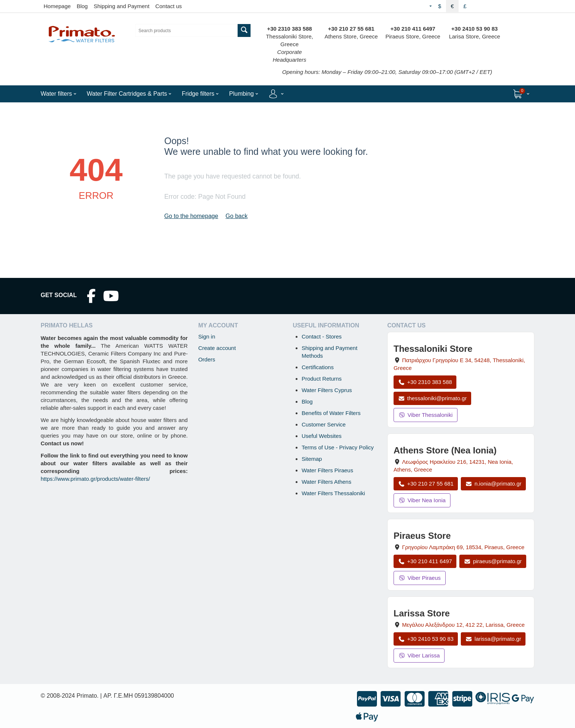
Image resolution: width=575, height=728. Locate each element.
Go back (237, 216)
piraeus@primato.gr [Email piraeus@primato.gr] (493, 561)
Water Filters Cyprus (327, 390)
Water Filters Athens (326, 482)
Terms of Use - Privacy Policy (338, 447)
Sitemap (312, 459)
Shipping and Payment (121, 6)
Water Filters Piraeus (327, 470)
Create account (217, 348)
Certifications (318, 367)
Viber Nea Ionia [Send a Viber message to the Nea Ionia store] (422, 500)
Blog (82, 6)
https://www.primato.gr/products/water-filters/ (95, 479)
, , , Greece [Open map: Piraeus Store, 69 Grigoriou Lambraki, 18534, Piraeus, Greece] (463, 547)
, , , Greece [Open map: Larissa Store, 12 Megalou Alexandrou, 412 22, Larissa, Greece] (463, 625)
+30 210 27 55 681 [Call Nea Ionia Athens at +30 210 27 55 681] (426, 484)
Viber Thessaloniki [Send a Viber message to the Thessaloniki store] (426, 415)
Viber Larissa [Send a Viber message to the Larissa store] (419, 655)
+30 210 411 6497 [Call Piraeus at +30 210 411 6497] (425, 561)
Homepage (57, 6)
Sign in (207, 336)
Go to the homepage (191, 216)
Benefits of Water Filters (331, 413)
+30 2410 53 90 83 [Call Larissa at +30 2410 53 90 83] (426, 639)
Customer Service (324, 424)
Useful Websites (321, 436)
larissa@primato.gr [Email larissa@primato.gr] (493, 639)
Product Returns (321, 379)
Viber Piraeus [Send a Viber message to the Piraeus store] (420, 578)
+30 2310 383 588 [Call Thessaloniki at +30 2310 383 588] (425, 382)
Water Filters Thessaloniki (333, 493)
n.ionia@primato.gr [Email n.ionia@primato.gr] (493, 484)
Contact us (169, 6)
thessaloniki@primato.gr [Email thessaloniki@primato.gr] (432, 398)
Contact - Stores (321, 336)
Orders (207, 359)
